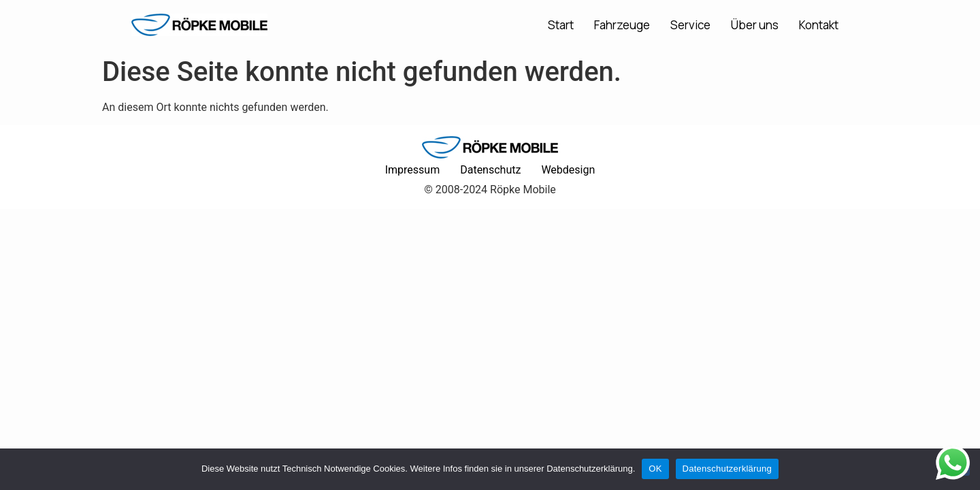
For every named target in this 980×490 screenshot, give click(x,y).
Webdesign (568, 170)
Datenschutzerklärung (727, 469)
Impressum (413, 170)
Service (690, 25)
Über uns (755, 25)
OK (655, 469)
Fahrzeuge (622, 25)
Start (561, 25)
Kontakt (819, 25)
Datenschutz (490, 170)
